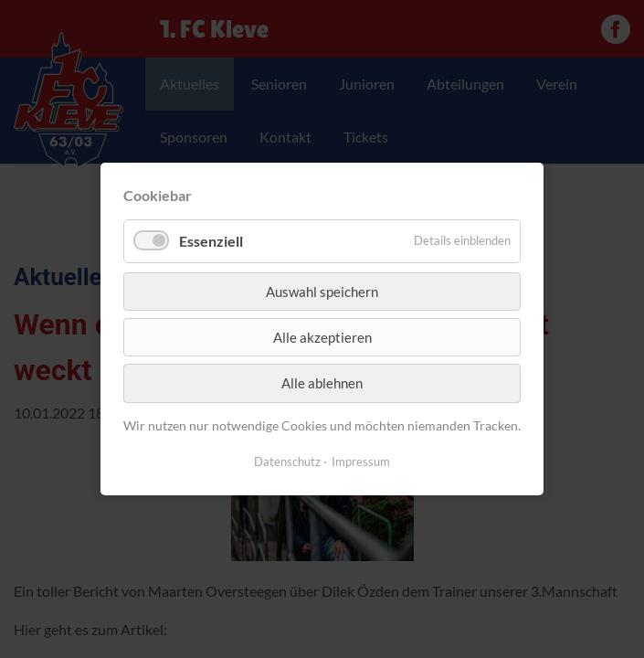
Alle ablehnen (322, 383)
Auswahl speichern (322, 291)
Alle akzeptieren (322, 337)
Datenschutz (287, 462)
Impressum (361, 462)
